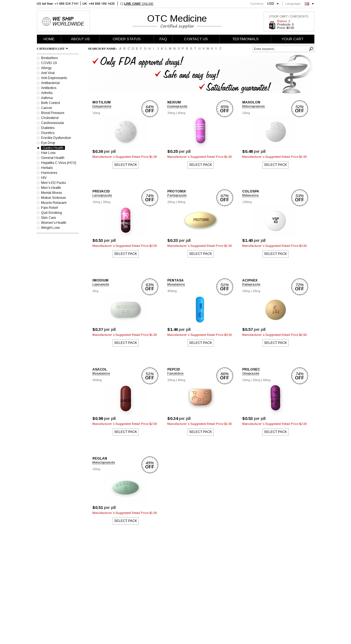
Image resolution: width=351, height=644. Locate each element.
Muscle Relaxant (54, 203)
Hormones (49, 173)
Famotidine (175, 373)
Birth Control (50, 103)
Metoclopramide (253, 106)
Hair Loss (48, 153)
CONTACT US (196, 39)
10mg (96, 113)
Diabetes (48, 128)
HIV (44, 178)
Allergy (46, 68)
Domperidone (102, 106)
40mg (181, 113)
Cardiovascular (53, 123)
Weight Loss (50, 228)
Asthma (47, 98)
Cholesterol (50, 118)
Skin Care (49, 218)
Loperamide (101, 284)
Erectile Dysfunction (56, 138)
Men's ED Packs (53, 183)
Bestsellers (49, 58)
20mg (171, 113)
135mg (247, 202)
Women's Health (54, 223)
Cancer (47, 108)
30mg (107, 202)
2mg (95, 291)
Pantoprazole (177, 195)
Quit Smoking (51, 213)
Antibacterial (50, 83)
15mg (96, 202)
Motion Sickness (53, 198)
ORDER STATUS (127, 39)
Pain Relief (49, 208)
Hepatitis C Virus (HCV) (59, 163)
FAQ (163, 39)
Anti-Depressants (54, 78)
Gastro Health (53, 148)
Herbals (47, 168)
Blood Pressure (53, 113)
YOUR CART (292, 39)
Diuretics (48, 133)
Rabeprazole (251, 284)
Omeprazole (251, 373)
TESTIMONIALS (245, 39)
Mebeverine (250, 195)
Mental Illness (51, 193)
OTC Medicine (177, 18)
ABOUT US (80, 39)
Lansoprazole (102, 195)
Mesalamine (176, 284)
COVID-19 (49, 63)
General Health (53, 158)
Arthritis (47, 93)
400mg (172, 291)
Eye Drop (48, 143)
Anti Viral (48, 73)
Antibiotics (49, 88)
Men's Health (51, 188)
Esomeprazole (177, 106)
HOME (49, 39)
